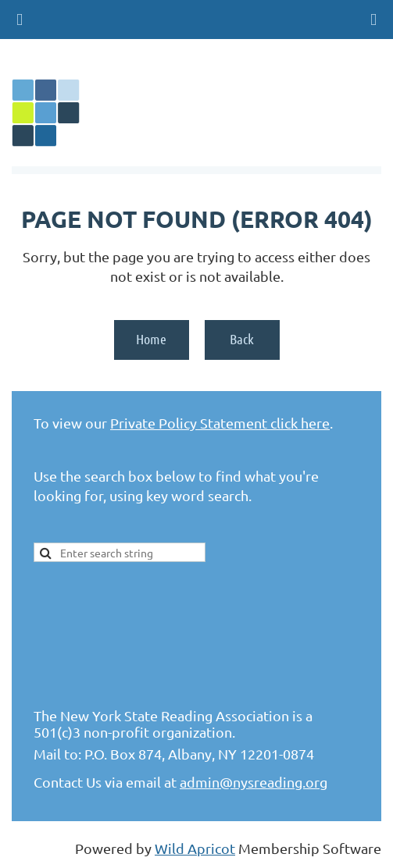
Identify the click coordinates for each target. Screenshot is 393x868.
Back (242, 339)
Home (151, 339)
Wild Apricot (195, 848)
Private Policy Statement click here (220, 423)
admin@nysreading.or (250, 782)
